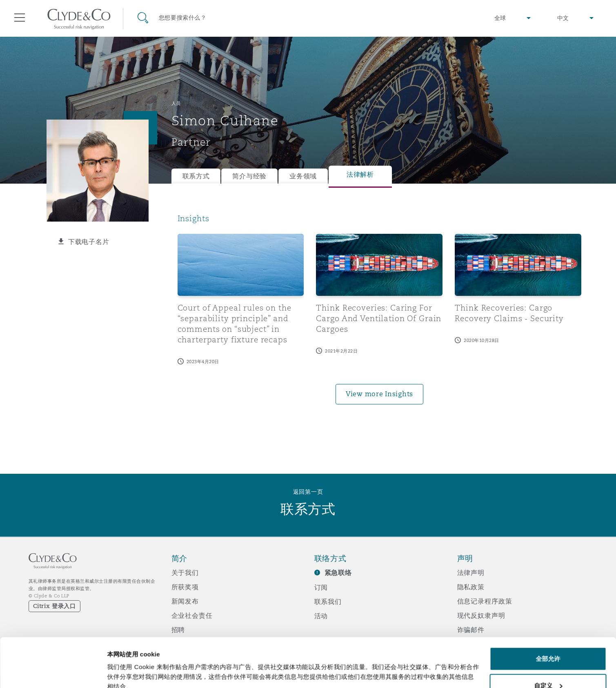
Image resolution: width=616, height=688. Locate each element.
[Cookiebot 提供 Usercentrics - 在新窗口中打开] (53, 672)
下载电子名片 (89, 242)
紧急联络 (338, 573)
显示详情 (119, 663)
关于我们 (185, 573)
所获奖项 (185, 587)
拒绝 (548, 666)
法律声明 (471, 573)
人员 (176, 103)
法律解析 (360, 174)
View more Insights (379, 394)
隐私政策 (471, 587)
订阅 (321, 587)
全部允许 (548, 613)
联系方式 (196, 176)
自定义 (548, 640)
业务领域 (303, 176)
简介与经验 (249, 176)
